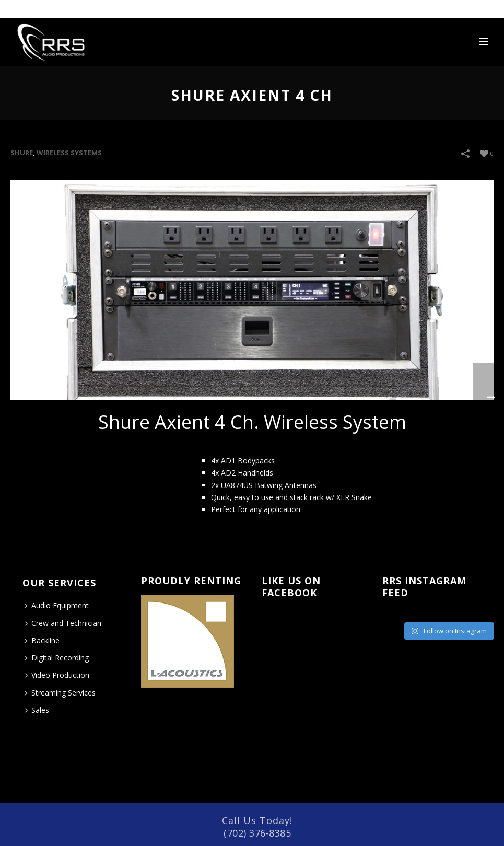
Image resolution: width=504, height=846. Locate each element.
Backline (42, 640)
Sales (37, 710)
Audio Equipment (57, 605)
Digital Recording (57, 658)
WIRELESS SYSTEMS (69, 153)
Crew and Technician (63, 623)
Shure (22, 153)
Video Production (57, 675)
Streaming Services (60, 693)
